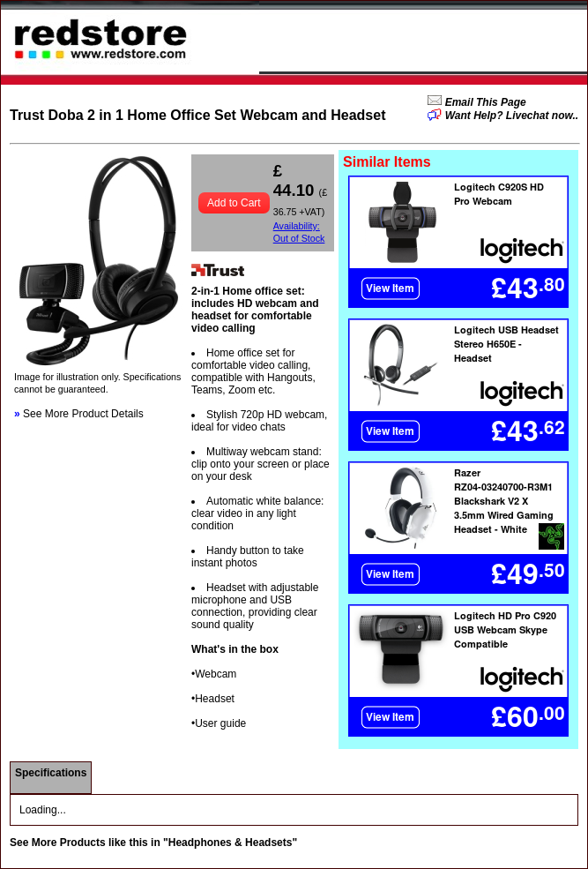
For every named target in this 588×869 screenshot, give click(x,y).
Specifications (51, 773)
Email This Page (484, 102)
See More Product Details (79, 414)
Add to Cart (234, 203)
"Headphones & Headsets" (230, 843)
